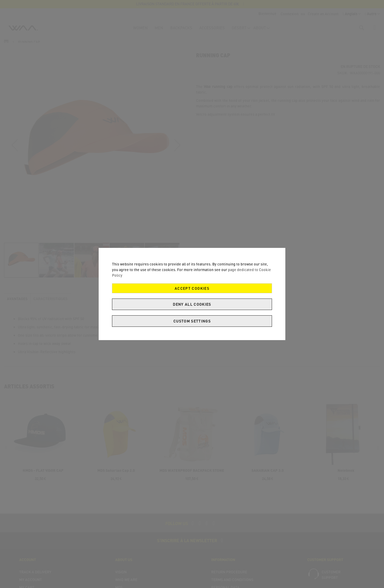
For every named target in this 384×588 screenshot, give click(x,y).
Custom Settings (192, 321)
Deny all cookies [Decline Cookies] (192, 304)
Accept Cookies (192, 288)
